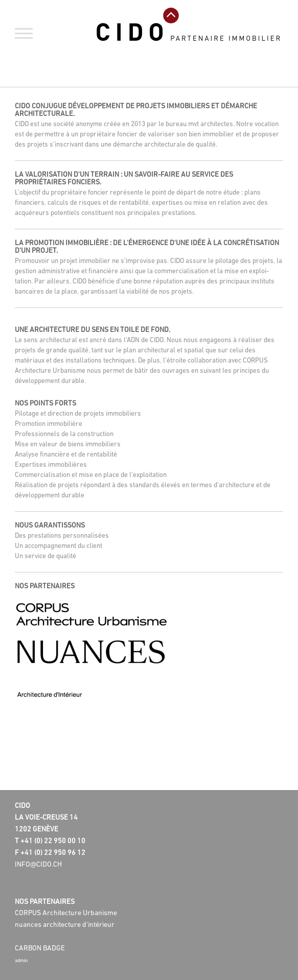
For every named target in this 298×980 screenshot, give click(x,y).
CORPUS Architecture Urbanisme (66, 913)
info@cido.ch (38, 865)
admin (21, 961)
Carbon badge (40, 949)
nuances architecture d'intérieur (65, 925)
